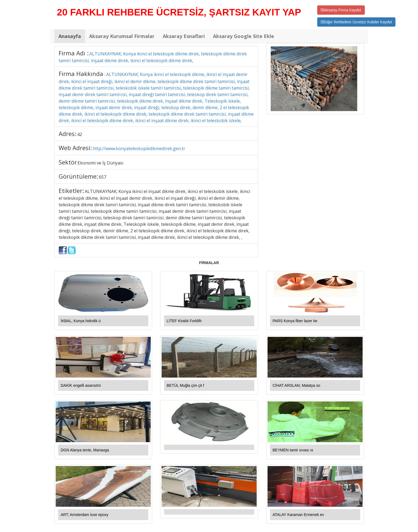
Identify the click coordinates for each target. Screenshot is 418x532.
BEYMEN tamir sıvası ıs (293, 450)
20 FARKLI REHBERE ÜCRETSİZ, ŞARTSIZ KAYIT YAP (179, 12)
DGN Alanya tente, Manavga (85, 450)
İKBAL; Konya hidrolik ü (81, 321)
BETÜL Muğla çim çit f (186, 385)
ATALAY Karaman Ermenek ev (298, 515)
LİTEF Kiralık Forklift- (185, 321)
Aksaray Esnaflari (184, 36)
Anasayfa (70, 36)
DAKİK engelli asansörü (81, 385)
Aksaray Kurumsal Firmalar (122, 36)
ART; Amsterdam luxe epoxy (85, 515)
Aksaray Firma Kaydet (341, 10)
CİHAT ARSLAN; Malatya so (296, 385)
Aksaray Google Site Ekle (243, 36)
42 (80, 134)
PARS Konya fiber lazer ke (295, 321)
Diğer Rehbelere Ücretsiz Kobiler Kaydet (356, 22)
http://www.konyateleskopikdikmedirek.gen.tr (139, 148)
